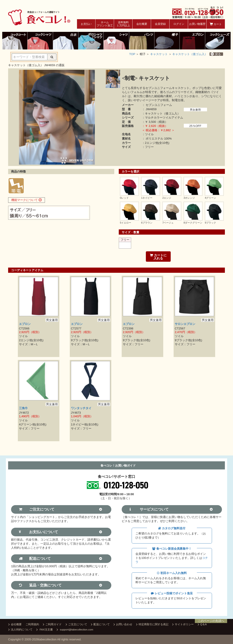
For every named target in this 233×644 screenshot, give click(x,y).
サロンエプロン (185, 324)
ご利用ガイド (52, 625)
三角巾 (23, 408)
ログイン (179, 24)
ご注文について (76, 625)
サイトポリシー (183, 625)
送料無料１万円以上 (123, 24)
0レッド (124, 198)
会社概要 (142, 24)
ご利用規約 (32, 624)
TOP (132, 54)
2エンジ (167, 198)
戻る (216, 54)
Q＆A (202, 625)
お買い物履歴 (197, 24)
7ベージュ (168, 223)
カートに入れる (158, 257)
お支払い (86, 24)
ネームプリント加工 (105, 24)
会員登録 (160, 24)
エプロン (25, 324)
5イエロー (126, 223)
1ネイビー (147, 198)
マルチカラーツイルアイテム (164, 118)
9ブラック (210, 223)
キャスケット (159, 54)
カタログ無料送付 (172, 528)
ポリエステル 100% (159, 139)
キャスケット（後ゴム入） (190, 54)
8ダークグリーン (193, 223)
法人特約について (20, 630)
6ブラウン (147, 223)
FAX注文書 (44, 630)
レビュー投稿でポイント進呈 (172, 593)
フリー (125, 240)
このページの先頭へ (211, 621)
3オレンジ (189, 198)
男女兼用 (195, 110)
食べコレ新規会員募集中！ (172, 549)
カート (216, 24)
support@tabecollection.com (75, 630)
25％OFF (195, 126)
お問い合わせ (123, 625)
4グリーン (210, 198)
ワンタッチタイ (81, 408)
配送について (100, 625)
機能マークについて (27, 200)
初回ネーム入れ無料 (172, 573)
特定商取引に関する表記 (152, 625)
